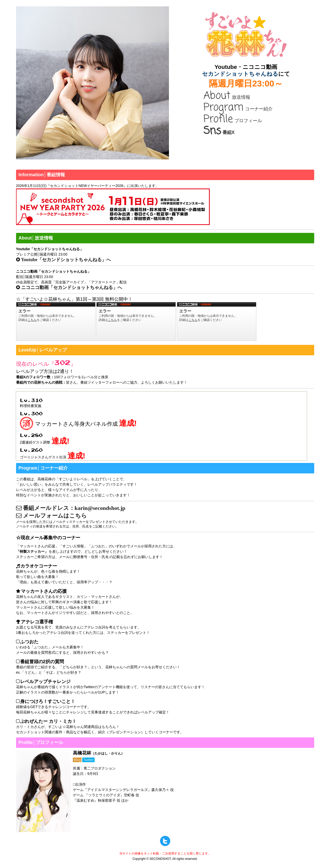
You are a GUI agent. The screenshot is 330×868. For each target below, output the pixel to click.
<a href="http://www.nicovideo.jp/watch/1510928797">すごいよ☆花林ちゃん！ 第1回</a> (56, 321)
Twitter (88, 760)
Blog (77, 760)
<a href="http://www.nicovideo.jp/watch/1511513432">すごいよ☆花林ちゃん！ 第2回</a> (136, 321)
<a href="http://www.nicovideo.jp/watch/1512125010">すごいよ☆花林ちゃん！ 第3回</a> (217, 321)
